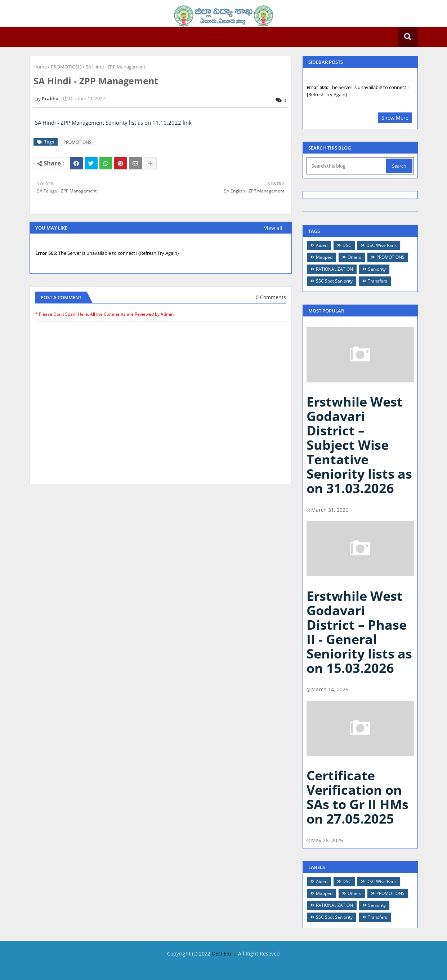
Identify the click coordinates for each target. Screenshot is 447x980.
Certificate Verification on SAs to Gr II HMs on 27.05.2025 (357, 797)
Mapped (324, 257)
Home (40, 67)
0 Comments (271, 297)
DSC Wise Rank (381, 245)
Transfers (377, 281)
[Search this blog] (347, 166)
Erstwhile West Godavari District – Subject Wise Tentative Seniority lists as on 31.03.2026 (359, 445)
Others (354, 257)
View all (273, 228)
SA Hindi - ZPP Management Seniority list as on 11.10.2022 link (113, 123)
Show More (395, 118)
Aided (322, 245)
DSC (347, 245)
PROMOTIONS (66, 67)
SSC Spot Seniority (334, 281)
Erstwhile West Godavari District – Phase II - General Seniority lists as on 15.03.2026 (359, 632)
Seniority (377, 269)
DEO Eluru (224, 954)
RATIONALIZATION (334, 269)
